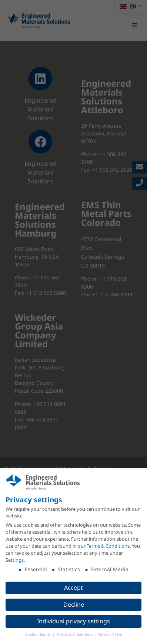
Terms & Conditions (108, 545)
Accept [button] (73, 587)
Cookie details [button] (38, 635)
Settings (15, 559)
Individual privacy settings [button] (73, 621)
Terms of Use (110, 635)
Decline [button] (74, 604)
